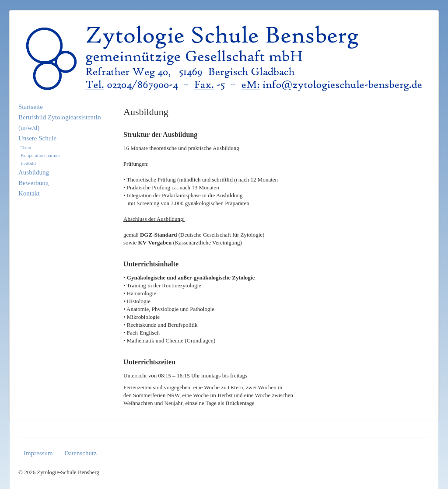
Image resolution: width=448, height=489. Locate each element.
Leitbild (28, 163)
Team (26, 147)
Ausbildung (34, 172)
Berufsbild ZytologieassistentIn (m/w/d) (60, 122)
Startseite (31, 107)
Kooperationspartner (40, 155)
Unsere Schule (37, 138)
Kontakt (29, 193)
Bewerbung (33, 183)
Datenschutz (80, 453)
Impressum (38, 453)
